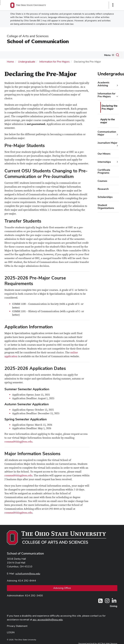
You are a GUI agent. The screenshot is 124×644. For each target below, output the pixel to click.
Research (103, 189)
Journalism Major (107, 143)
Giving (114, 606)
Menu (107, 55)
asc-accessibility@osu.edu (48, 620)
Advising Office (62, 588)
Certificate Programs (104, 171)
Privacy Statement (17, 626)
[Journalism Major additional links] (117, 146)
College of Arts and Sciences (28, 36)
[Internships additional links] (117, 162)
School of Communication (38, 41)
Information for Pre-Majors (54, 62)
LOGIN (11, 632)
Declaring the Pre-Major (110, 107)
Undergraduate (27, 62)
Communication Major (107, 133)
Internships (104, 162)
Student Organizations (106, 207)
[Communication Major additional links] (117, 135)
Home (10, 62)
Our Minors (104, 154)
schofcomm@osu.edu (28, 574)
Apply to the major (108, 121)
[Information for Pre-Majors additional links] (117, 97)
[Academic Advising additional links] (117, 85)
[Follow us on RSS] (100, 602)
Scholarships (105, 197)
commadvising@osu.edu (18, 442)
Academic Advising (104, 84)
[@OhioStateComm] (107, 602)
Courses (102, 181)
